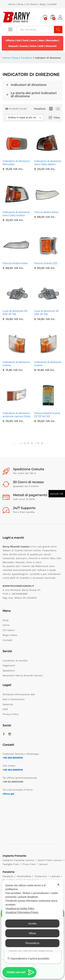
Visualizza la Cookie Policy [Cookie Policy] (20, 908)
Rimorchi (51, 46)
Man (41, 40)
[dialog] (32, 915)
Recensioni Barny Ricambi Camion (23, 675)
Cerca (58, 30)
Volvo (33, 46)
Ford (26, 40)
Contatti (52, 4)
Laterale (55, 876)
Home (12, 4)
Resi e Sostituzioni (14, 699)
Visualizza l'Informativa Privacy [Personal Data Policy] (22, 912)
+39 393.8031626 (13, 758)
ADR (41, 46)
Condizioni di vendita (15, 661)
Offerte (10, 40)
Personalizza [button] (32, 943)
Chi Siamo (32, 4)
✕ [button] (58, 885)
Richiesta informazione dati (19, 694)
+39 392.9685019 (13, 770)
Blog (42, 4)
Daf (19, 40)
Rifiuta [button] (32, 933)
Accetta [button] (32, 923)
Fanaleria (8, 876)
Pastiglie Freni (11, 864)
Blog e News (10, 635)
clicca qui (8, 794)
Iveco (34, 40)
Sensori (44, 864)
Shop (21, 4)
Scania (24, 46)
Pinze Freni (29, 864)
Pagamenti (9, 665)
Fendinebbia (24, 876)
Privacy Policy (11, 714)
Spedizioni (9, 671)
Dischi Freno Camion (50, 860)
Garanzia (8, 704)
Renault (13, 46)
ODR (5, 709)
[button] (19, 972)
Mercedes (52, 40)
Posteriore (41, 876)
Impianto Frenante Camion (18, 860)
